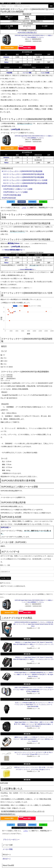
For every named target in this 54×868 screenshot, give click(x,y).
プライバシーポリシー (11, 840)
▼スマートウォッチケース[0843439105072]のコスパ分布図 (24, 180)
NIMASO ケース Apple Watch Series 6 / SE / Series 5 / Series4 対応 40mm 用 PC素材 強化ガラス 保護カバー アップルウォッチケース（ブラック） (33, 644)
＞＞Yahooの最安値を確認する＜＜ (13, 250)
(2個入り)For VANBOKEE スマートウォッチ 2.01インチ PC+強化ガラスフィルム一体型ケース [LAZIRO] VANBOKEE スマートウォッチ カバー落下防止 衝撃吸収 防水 (33, 689)
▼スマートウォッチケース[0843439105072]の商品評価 (23, 174)
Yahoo (6, 62)
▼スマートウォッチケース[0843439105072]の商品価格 (23, 177)
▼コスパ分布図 (45, 73)
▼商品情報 (9, 73)
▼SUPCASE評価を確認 (11, 195)
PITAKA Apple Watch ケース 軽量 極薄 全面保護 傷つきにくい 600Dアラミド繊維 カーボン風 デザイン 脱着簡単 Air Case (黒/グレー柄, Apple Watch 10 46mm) (33, 674)
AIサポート (7, 859)
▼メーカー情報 (27, 73)
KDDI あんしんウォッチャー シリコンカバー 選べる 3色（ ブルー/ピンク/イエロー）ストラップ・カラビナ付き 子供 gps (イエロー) (34, 768)
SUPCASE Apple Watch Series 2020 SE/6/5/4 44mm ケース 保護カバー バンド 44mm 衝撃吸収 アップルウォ (34, 36)
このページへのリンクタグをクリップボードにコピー (27, 205)
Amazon (6, 57)
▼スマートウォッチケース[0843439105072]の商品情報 (22, 171)
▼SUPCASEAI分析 (9, 198)
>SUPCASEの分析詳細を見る (27, 33)
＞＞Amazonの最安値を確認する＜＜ (27, 269)
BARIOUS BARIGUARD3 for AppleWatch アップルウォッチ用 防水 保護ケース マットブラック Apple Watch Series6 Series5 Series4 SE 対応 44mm (33, 624)
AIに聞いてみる (6, 578)
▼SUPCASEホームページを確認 (15, 192)
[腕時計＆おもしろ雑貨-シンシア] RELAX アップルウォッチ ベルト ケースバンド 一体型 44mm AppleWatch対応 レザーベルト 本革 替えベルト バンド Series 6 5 (33, 739)
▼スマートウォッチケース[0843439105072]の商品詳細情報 (24, 183)
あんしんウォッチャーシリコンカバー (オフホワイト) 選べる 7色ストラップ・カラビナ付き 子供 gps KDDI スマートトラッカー (34, 753)
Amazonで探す (9, 48)
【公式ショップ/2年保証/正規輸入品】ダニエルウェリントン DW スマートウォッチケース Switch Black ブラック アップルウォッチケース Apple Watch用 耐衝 (34, 705)
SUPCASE (18, 3)
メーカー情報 (8, 849)
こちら (24, 208)
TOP (3, 3)
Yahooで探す (27, 48)
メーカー (9, 3)
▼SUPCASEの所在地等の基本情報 (15, 186)
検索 (51, 6)
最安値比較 (27, 639)
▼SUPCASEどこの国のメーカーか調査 (17, 189)
